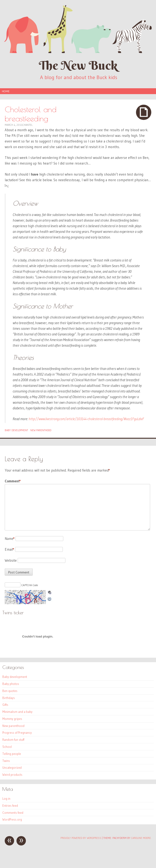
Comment (13, 481)
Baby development (16, 430)
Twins (6, 761)
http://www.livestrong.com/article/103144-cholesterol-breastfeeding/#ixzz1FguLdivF (86, 419)
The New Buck (78, 65)
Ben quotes (10, 691)
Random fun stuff (13, 740)
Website (11, 560)
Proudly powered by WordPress (81, 838)
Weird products (12, 775)
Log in (6, 799)
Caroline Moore (141, 838)
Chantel (27, 125)
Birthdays (9, 698)
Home (6, 91)
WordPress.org (12, 819)
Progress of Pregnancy (17, 733)
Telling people (12, 754)
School (7, 747)
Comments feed (13, 813)
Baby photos (11, 684)
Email (9, 549)
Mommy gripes (12, 719)
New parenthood (41, 430)
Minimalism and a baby (17, 712)
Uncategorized (12, 768)
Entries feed (10, 806)
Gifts (5, 705)
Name (10, 539)
